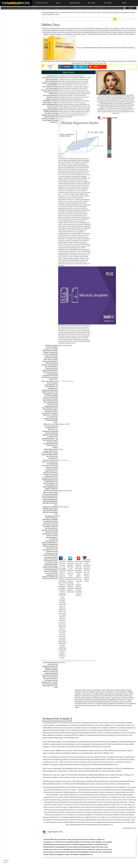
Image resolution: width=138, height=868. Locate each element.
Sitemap (6, 860)
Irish (59, 381)
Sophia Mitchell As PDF (107, 118)
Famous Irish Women (68, 381)
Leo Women (65, 460)
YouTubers (65, 194)
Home (6, 862)
